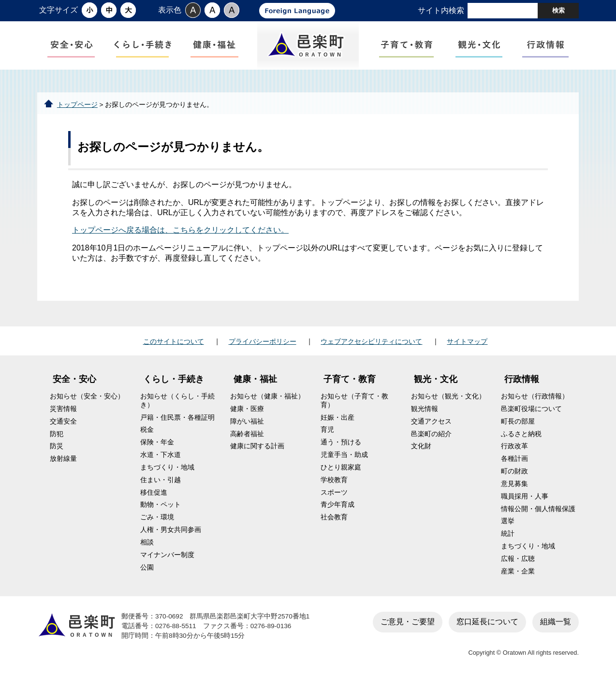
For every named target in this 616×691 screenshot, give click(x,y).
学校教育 (334, 488)
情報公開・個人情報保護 (538, 517)
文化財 (421, 454)
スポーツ (334, 500)
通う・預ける (341, 450)
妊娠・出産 (337, 425)
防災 (57, 454)
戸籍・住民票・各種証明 (177, 425)
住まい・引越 (161, 488)
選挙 (508, 529)
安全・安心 (74, 387)
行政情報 (522, 387)
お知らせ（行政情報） (535, 404)
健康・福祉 (255, 387)
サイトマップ (467, 349)
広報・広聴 (518, 567)
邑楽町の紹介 (431, 442)
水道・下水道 (161, 463)
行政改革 (514, 454)
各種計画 (514, 467)
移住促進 (154, 500)
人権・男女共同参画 (171, 538)
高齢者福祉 (247, 442)
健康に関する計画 (257, 454)
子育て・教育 (350, 387)
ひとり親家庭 (341, 476)
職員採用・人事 (525, 504)
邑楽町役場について (531, 417)
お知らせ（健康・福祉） (267, 404)
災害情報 (63, 417)
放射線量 (63, 467)
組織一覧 (556, 629)
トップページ (77, 112)
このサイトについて (174, 349)
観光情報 (425, 417)
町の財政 (514, 479)
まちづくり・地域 (167, 476)
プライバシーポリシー (263, 349)
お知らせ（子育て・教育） (354, 409)
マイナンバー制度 (167, 563)
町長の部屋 (518, 429)
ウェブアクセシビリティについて (371, 349)
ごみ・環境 (157, 525)
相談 (147, 551)
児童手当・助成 (344, 463)
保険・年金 (157, 450)
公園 (147, 575)
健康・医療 (247, 417)
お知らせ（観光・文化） (448, 404)
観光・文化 (436, 387)
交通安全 (63, 429)
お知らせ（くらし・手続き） (177, 409)
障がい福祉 (247, 429)
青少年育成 (337, 513)
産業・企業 (518, 579)
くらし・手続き (174, 387)
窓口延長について (487, 629)
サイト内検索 (441, 10)
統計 (508, 542)
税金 (147, 438)
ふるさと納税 (521, 442)
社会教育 (334, 525)
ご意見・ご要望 (408, 629)
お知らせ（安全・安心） (87, 404)
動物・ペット (161, 513)
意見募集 (514, 492)
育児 (327, 438)
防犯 (57, 442)
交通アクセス (431, 429)
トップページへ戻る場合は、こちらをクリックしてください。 (180, 238)
